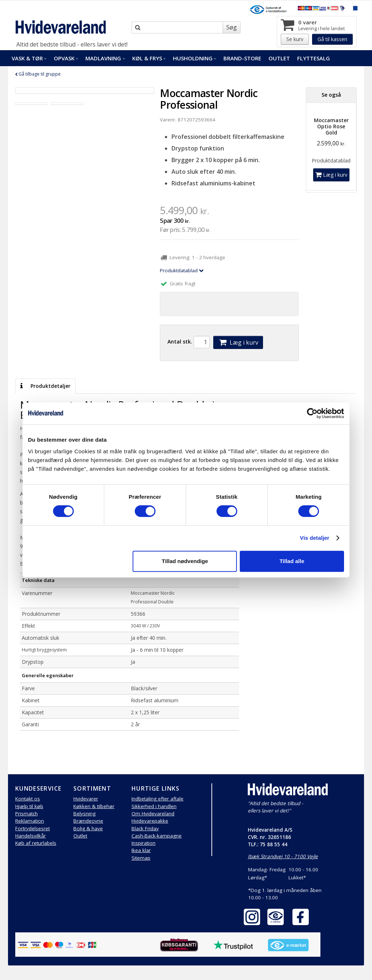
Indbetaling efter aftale (157, 799)
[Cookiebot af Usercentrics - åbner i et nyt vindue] (312, 413)
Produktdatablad (182, 270)
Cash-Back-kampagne (157, 836)
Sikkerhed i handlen (154, 806)
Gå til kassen (332, 39)
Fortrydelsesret (33, 828)
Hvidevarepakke (150, 821)
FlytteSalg (314, 58)
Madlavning (105, 58)
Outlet (279, 58)
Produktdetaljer (45, 386)
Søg (232, 27)
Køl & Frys (149, 58)
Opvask (66, 58)
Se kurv (295, 39)
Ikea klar (141, 850)
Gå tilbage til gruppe (38, 74)
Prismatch (27, 814)
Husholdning (195, 58)
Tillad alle (292, 561)
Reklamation (30, 821)
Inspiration (143, 843)
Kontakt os (28, 799)
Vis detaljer (315, 538)
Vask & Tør (29, 58)
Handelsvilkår (31, 836)
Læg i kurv (238, 342)
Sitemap (141, 858)
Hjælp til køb (29, 806)
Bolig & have (88, 828)
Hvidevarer (86, 799)
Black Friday (145, 828)
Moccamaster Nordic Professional (209, 99)
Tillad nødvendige (185, 561)
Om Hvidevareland (153, 814)
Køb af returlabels (36, 843)
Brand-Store (242, 58)
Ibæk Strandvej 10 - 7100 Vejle (283, 856)
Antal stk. (180, 342)
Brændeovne (88, 821)
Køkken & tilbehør (94, 806)
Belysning (84, 814)
